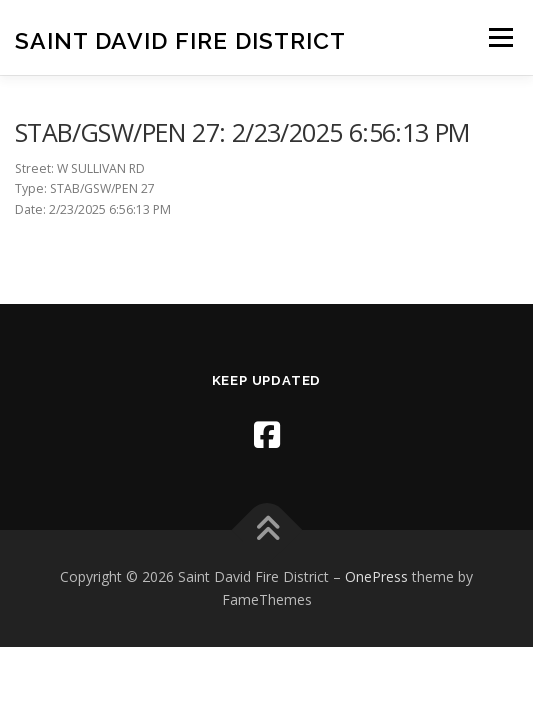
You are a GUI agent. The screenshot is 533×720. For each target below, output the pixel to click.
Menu (499, 37)
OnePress (376, 576)
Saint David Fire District (180, 39)
